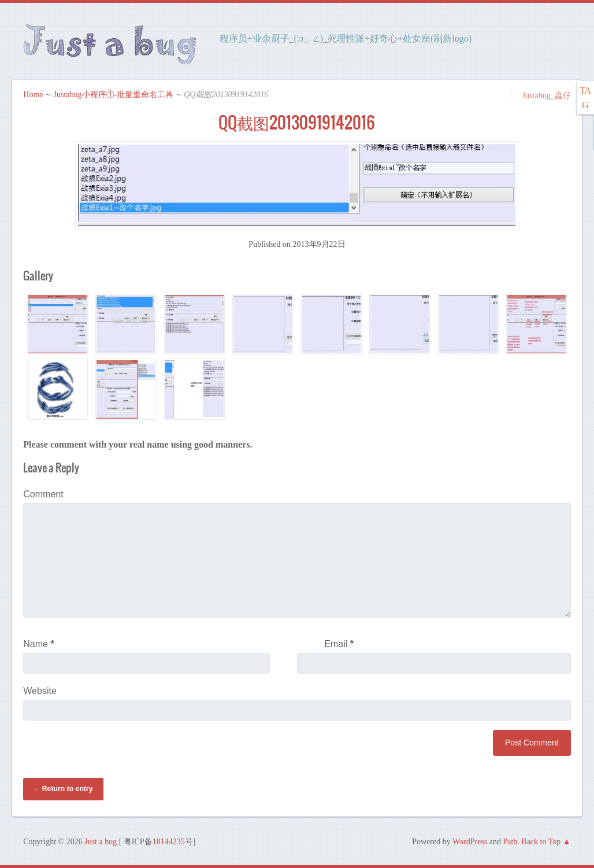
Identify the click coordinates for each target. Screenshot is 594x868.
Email (339, 644)
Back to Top (541, 842)
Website (40, 691)
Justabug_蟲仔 (541, 96)
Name (38, 644)
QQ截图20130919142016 (297, 123)
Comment (43, 494)
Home (33, 95)
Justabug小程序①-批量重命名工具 (114, 95)
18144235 (169, 842)
